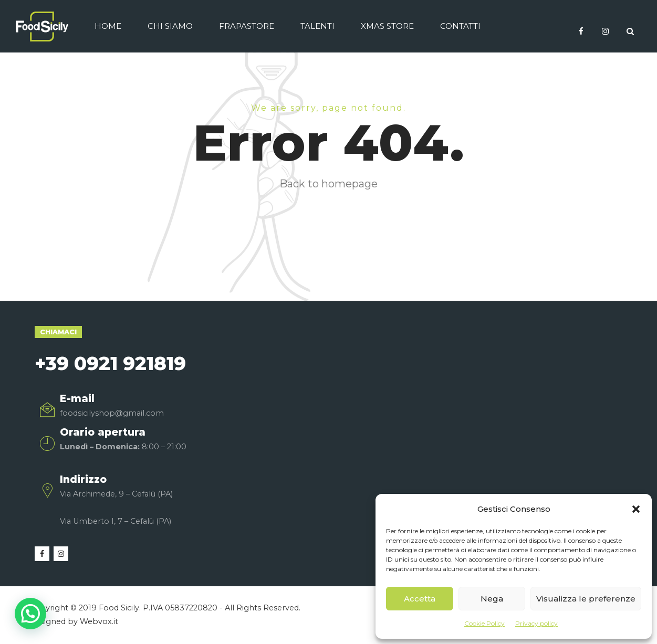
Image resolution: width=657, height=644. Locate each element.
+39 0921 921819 (110, 363)
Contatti (460, 26)
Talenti (317, 26)
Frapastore (247, 26)
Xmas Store (387, 26)
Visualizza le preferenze (586, 599)
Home (108, 26)
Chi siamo (170, 26)
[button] (636, 509)
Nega (492, 599)
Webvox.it (99, 621)
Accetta (420, 599)
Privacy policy (536, 623)
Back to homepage (328, 184)
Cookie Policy (484, 623)
